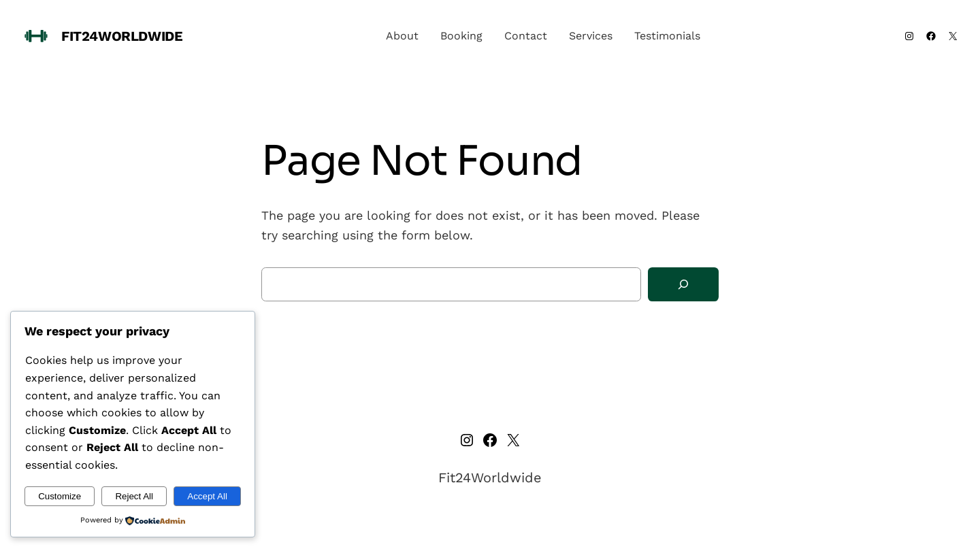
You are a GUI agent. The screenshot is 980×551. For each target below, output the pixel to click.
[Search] (683, 285)
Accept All (207, 496)
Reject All (134, 496)
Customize (60, 496)
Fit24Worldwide (122, 36)
